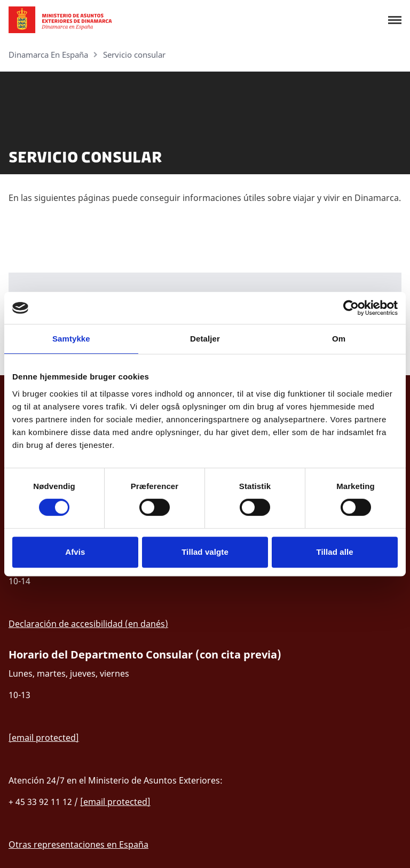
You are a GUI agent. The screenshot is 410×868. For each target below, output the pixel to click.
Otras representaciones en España (78, 844)
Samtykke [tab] (71, 339)
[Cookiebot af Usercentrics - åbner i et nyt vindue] (351, 308)
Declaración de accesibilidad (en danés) (88, 624)
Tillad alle (335, 552)
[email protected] (44, 738)
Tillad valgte (205, 552)
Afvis (75, 552)
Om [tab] (339, 339)
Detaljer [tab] (205, 339)
